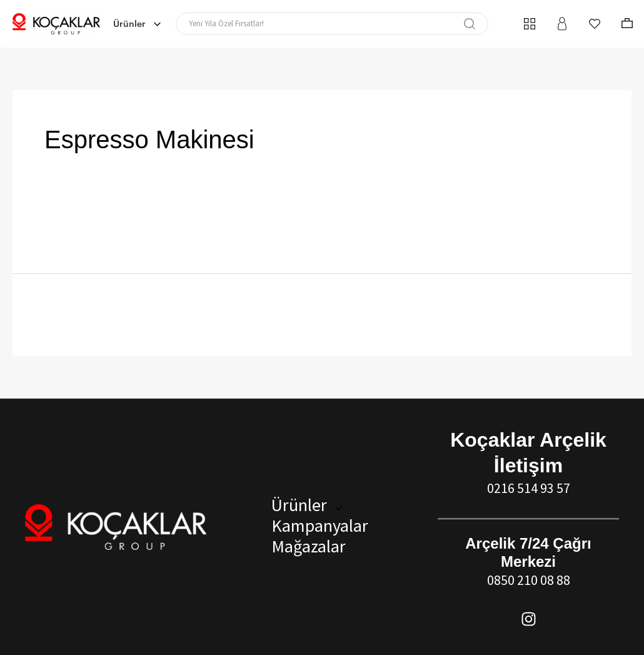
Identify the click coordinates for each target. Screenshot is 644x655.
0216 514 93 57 (529, 488)
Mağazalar (306, 546)
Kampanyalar (317, 526)
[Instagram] (529, 619)
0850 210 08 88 (529, 580)
